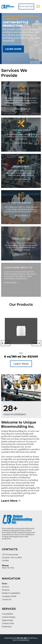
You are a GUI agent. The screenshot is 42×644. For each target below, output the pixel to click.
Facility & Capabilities (11, 593)
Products (6, 590)
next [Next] (35, 343)
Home (5, 584)
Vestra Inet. (22, 638)
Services (5, 587)
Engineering (7, 620)
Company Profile (9, 596)
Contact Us (7, 599)
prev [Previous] (7, 343)
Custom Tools (8, 623)
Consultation (8, 614)
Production (7, 627)
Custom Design (9, 617)
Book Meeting (26, 7)
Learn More (13, 49)
